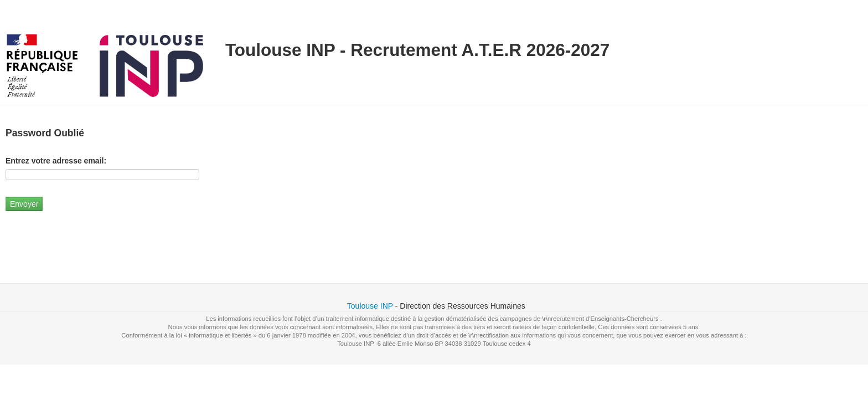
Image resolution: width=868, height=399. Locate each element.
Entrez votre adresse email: (56, 161)
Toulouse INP (370, 306)
